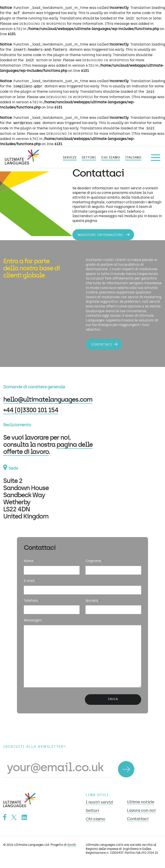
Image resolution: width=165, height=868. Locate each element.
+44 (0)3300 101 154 (31, 410)
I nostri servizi (99, 802)
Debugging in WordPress (43, 24)
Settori (89, 157)
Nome (30, 561)
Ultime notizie (141, 802)
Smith (72, 845)
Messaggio (33, 620)
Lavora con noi (141, 810)
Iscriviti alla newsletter (35, 747)
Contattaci (101, 343)
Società (93, 601)
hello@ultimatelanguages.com (48, 399)
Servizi (70, 157)
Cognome (94, 561)
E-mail (30, 581)
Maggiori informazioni (101, 235)
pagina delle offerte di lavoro (48, 448)
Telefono (32, 601)
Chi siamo (111, 157)
